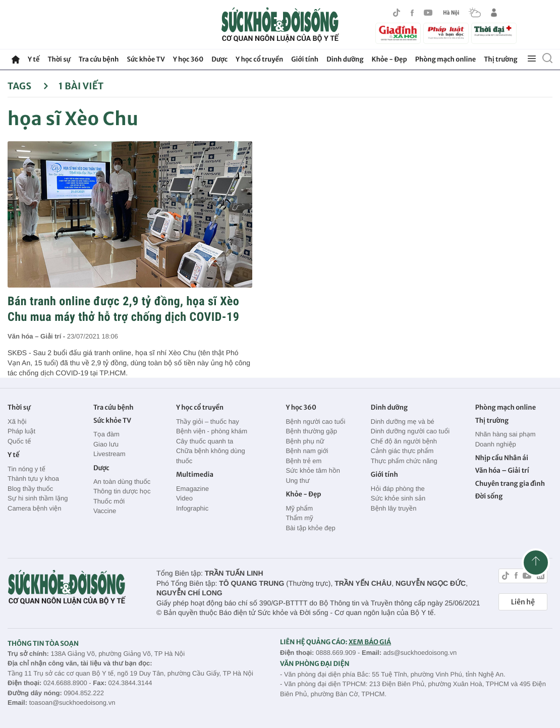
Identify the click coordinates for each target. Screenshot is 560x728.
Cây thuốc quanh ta (205, 441)
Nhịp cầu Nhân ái (502, 458)
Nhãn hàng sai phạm (506, 434)
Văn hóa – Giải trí (502, 470)
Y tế (34, 59)
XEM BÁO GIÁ (370, 642)
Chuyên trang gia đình (510, 484)
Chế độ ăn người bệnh (404, 441)
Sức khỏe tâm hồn (313, 470)
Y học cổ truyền (259, 59)
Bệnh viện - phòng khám (212, 431)
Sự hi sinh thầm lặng (38, 498)
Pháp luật (21, 431)
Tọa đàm (106, 434)
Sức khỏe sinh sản (398, 498)
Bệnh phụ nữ (305, 441)
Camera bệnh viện (34, 508)
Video (184, 498)
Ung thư (297, 481)
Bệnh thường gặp (311, 431)
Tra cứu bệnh (99, 59)
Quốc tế (19, 441)
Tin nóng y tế (26, 469)
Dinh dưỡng (345, 59)
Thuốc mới (109, 501)
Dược (219, 59)
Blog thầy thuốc (30, 489)
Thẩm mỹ (299, 518)
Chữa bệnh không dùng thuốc (211, 456)
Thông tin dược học (122, 491)
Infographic (192, 508)
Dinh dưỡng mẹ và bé (403, 422)
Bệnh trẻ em (303, 461)
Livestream (109, 454)
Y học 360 (188, 59)
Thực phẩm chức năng (404, 461)
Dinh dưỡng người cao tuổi (410, 431)
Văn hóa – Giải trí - (37, 336)
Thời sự (59, 59)
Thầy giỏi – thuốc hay (208, 422)
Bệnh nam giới (307, 451)
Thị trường (500, 59)
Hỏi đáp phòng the (398, 489)
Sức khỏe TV (146, 59)
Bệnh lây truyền (394, 508)
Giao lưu (106, 444)
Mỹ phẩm (299, 508)
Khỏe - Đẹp (389, 59)
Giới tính (305, 59)
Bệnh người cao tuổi (315, 422)
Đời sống (489, 496)
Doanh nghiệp (496, 444)
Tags (28, 86)
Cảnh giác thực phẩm (402, 451)
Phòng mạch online (445, 59)
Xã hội (17, 422)
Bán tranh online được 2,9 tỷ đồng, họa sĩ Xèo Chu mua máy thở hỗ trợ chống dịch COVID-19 (123, 309)
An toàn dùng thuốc (122, 482)
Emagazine (192, 489)
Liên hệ (523, 602)
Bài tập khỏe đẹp (310, 528)
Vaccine (105, 511)
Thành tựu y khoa (33, 479)
